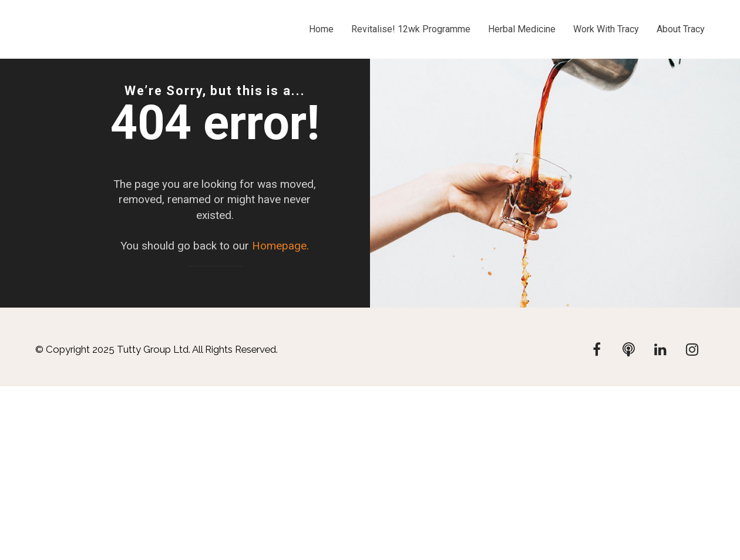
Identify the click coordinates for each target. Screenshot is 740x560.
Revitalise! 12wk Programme (411, 29)
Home (321, 29)
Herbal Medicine (522, 29)
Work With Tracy (606, 29)
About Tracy (681, 29)
